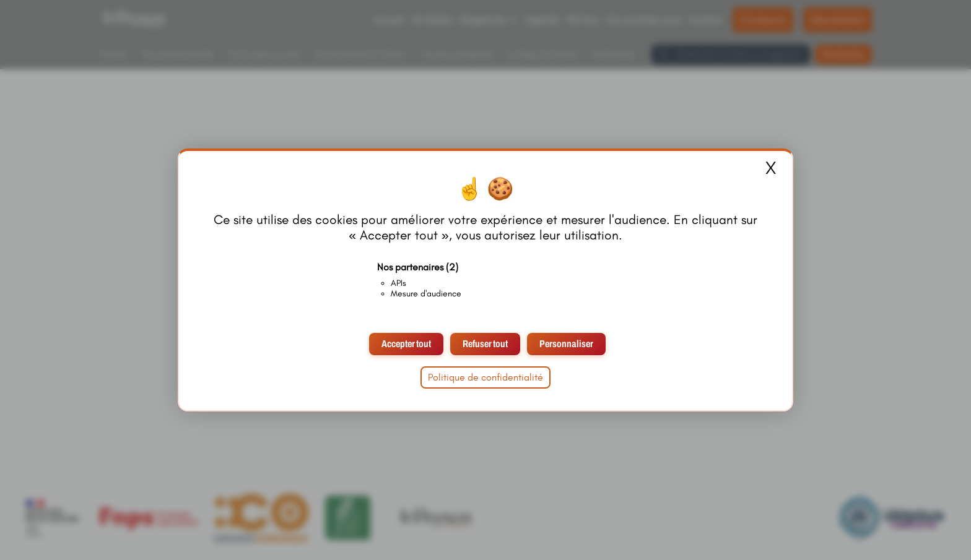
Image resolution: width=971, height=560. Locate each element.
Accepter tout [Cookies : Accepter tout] (406, 344)
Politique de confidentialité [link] (485, 377)
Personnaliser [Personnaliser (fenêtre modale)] (566, 344)
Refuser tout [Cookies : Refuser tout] (485, 344)
